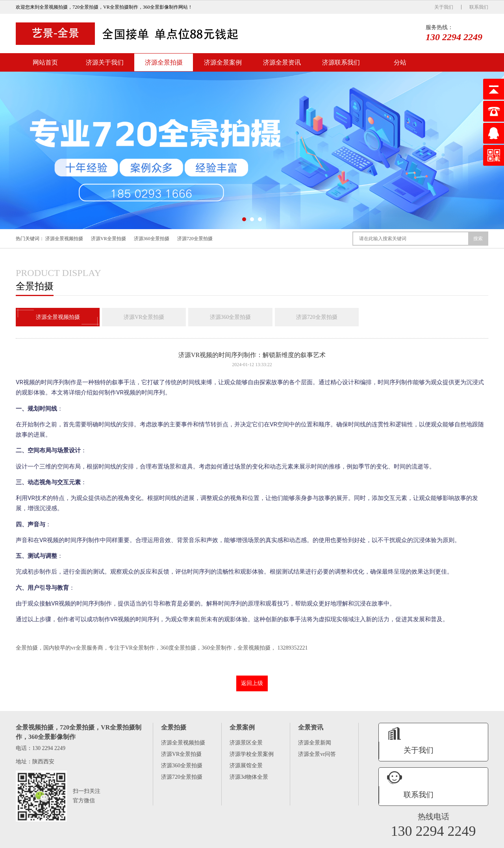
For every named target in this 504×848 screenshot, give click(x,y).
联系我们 (479, 7)
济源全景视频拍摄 (64, 239)
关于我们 (444, 7)
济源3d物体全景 (249, 777)
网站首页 (45, 62)
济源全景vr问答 (317, 754)
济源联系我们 (341, 62)
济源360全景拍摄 (152, 239)
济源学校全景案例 (252, 754)
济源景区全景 (246, 743)
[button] (244, 219)
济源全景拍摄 (164, 62)
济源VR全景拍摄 (108, 239)
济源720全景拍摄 (195, 239)
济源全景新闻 (315, 743)
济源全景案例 (223, 62)
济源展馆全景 (246, 766)
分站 (400, 62)
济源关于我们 (105, 62)
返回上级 (252, 684)
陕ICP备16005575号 (447, 841)
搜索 (478, 239)
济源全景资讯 (282, 62)
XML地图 (478, 841)
